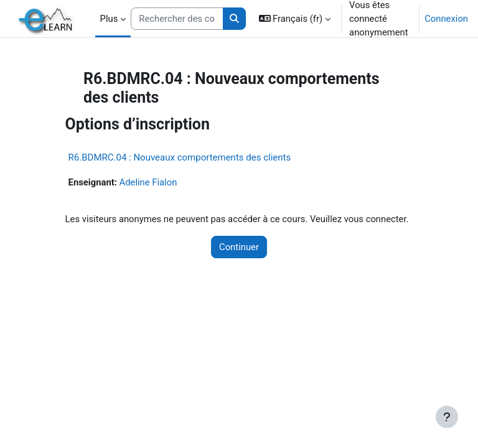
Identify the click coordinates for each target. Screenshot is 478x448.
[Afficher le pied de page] (447, 417)
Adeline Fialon (148, 182)
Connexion (446, 19)
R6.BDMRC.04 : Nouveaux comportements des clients (180, 157)
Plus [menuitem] (109, 19)
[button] (295, 19)
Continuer (239, 247)
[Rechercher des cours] (177, 19)
